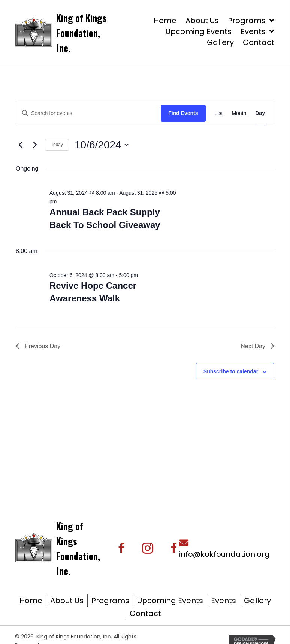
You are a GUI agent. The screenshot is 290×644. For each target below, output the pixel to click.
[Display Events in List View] (219, 113)
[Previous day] (20, 145)
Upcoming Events (170, 601)
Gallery (257, 601)
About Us (67, 601)
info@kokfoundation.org (224, 554)
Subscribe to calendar (231, 371)
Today (57, 145)
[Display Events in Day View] (260, 113)
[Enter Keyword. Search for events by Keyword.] (88, 113)
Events (223, 601)
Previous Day (38, 346)
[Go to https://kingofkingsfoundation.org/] (93, 32)
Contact (145, 613)
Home (31, 601)
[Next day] (35, 145)
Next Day (257, 346)
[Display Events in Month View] (239, 113)
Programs (110, 601)
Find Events (183, 113)
